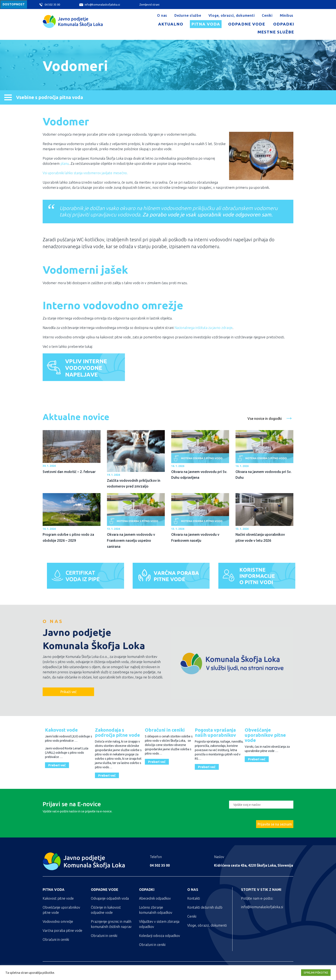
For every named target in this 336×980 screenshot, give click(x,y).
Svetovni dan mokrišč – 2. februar (69, 472)
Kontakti (194, 898)
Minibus (287, 15)
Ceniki (267, 15)
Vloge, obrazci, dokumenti (232, 15)
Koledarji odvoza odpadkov (160, 936)
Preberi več (57, 765)
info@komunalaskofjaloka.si (100, 5)
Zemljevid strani (149, 5)
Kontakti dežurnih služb (205, 907)
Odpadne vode (247, 24)
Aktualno (171, 24)
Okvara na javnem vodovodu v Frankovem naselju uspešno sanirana (131, 540)
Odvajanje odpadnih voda (110, 898)
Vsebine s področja (44, 97)
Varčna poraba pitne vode (62, 930)
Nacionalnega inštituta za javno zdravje (203, 328)
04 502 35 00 (50, 5)
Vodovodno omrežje (58, 921)
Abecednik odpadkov (155, 898)
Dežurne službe (188, 15)
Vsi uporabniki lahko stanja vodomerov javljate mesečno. (85, 173)
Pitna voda (206, 24)
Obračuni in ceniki (56, 939)
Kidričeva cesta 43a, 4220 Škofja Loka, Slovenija (253, 865)
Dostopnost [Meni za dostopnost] (14, 4)
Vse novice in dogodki (270, 417)
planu (65, 164)
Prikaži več (68, 692)
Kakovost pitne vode (58, 898)
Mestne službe (276, 32)
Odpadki (284, 24)
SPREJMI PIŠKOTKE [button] (316, 972)
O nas (162, 15)
